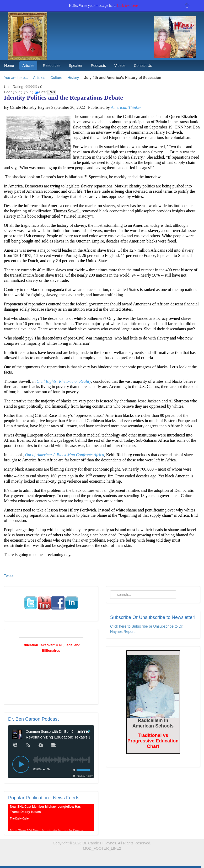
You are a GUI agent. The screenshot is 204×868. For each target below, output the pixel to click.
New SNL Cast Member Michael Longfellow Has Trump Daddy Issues (45, 811)
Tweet (9, 576)
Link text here (128, 6)
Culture (56, 78)
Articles (39, 78)
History (73, 78)
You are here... (16, 78)
